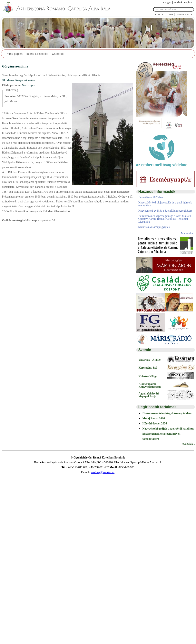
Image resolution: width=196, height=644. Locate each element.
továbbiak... (188, 444)
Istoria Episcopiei (37, 54)
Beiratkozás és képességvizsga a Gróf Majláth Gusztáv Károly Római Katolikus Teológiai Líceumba (165, 219)
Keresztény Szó (148, 368)
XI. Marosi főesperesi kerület (19, 80)
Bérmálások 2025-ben (151, 197)
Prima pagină (14, 54)
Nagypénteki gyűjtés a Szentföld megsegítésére (165, 211)
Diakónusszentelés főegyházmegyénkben (167, 413)
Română (178, 2)
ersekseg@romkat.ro (103, 472)
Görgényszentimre (15, 66)
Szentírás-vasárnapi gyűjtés (154, 227)
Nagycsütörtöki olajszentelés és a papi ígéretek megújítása (165, 204)
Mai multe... (188, 233)
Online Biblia (184, 14)
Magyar (167, 2)
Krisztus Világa (148, 376)
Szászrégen (29, 85)
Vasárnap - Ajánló (149, 360)
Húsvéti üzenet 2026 (155, 424)
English (188, 2)
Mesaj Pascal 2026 (154, 418)
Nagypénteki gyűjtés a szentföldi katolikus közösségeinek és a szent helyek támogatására (168, 434)
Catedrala (58, 54)
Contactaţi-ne (164, 14)
